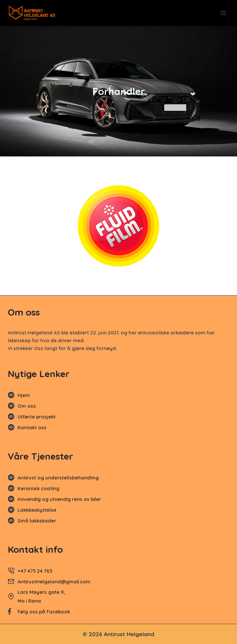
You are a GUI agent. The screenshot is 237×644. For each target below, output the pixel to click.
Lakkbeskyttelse (37, 510)
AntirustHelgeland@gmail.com (55, 582)
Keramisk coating (38, 488)
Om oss (27, 406)
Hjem (24, 395)
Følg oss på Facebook (44, 612)
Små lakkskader (37, 521)
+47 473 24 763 (35, 571)
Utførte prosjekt (37, 417)
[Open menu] (223, 13)
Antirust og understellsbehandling (58, 478)
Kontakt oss (32, 427)
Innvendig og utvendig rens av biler (59, 499)
